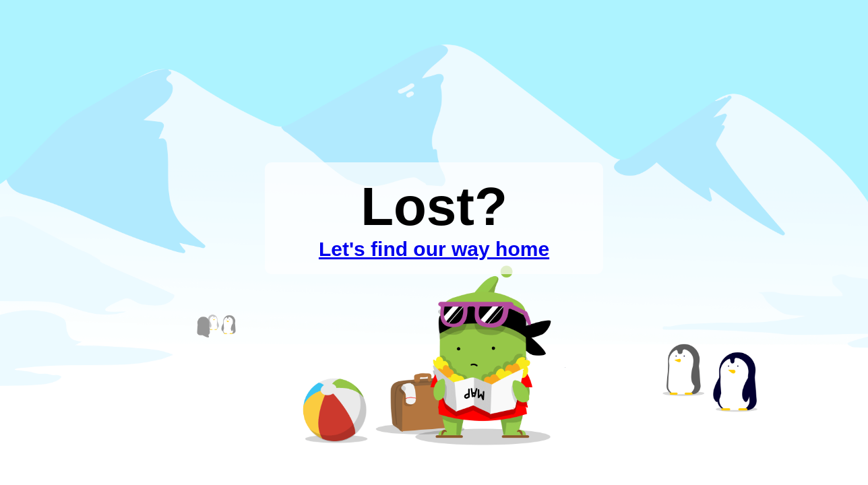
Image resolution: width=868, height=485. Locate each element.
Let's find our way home (434, 249)
